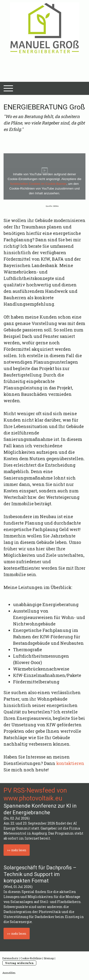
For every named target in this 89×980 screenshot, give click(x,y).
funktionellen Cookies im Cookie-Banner (38, 184)
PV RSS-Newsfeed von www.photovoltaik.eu (35, 794)
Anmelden (9, 973)
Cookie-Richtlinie (31, 958)
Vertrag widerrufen (19, 963)
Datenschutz (10, 958)
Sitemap (49, 958)
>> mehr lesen (17, 850)
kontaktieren (70, 763)
